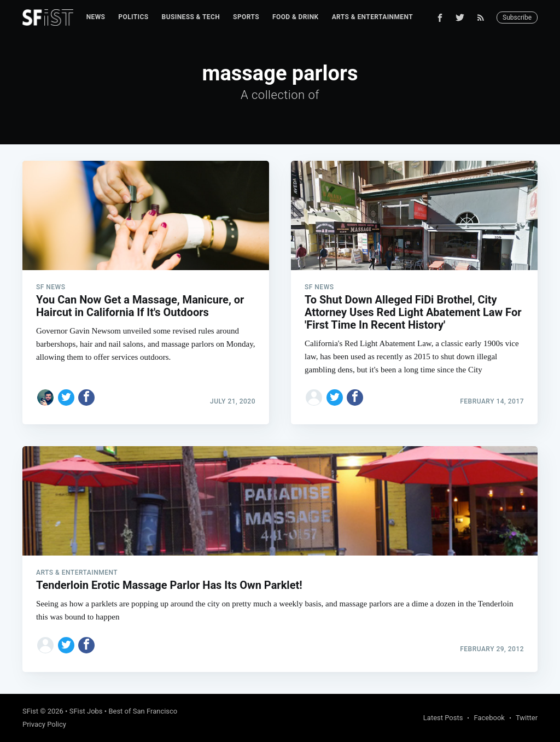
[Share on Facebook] (86, 398)
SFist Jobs (86, 711)
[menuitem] (96, 17)
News (96, 17)
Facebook (489, 718)
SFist (30, 711)
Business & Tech (191, 17)
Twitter (527, 718)
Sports (246, 17)
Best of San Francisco (143, 711)
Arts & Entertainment (372, 17)
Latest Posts (443, 718)
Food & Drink (296, 17)
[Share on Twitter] (66, 398)
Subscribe (517, 17)
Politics (133, 17)
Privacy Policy (44, 724)
